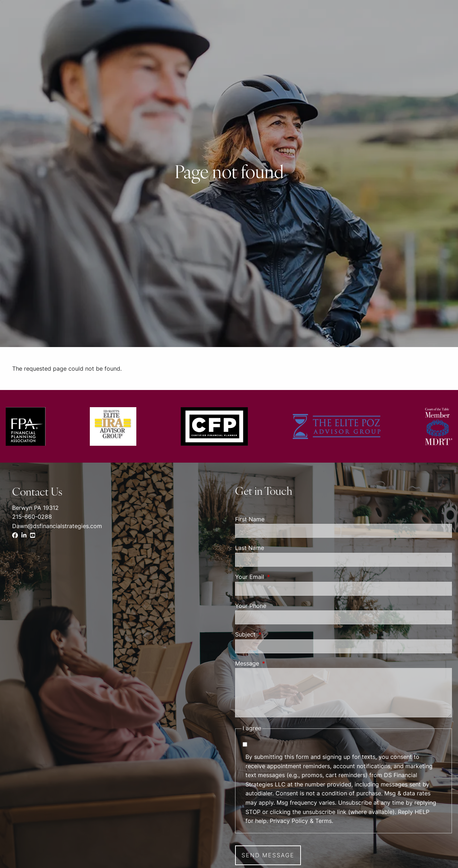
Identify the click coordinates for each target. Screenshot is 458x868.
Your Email (279, 577)
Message (276, 663)
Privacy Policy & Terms (301, 821)
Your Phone (251, 606)
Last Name (250, 548)
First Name (250, 519)
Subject (274, 634)
